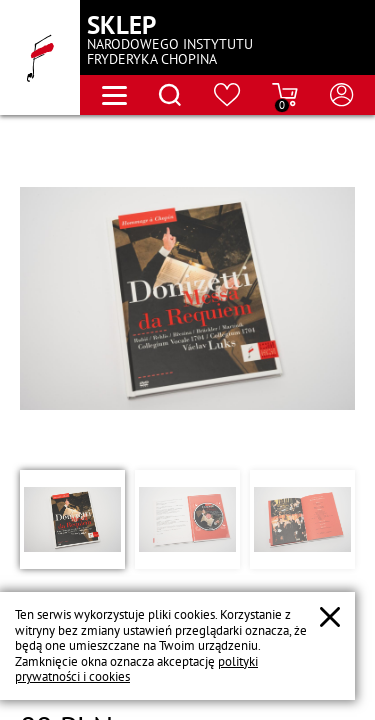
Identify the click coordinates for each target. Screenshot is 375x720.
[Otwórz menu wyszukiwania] (170, 95)
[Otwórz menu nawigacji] (114, 95)
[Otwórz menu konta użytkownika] (342, 95)
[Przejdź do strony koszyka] (285, 95)
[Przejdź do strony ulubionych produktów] (227, 95)
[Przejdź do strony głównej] (40, 57)
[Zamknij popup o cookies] (330, 617)
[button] (72, 519)
